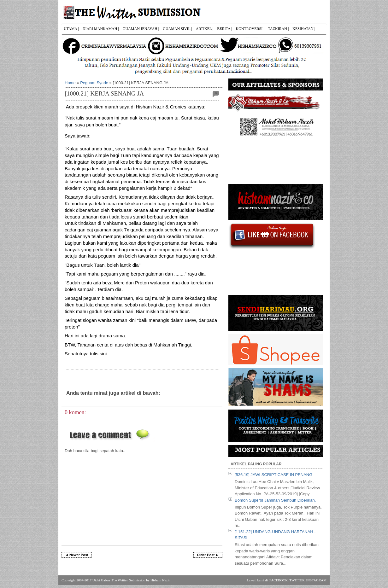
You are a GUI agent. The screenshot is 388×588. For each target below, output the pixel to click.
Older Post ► (208, 555)
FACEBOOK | (279, 580)
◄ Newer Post (77, 555)
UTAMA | (71, 29)
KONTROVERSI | (250, 29)
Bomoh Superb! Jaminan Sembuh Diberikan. (275, 500)
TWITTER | (298, 580)
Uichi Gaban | (102, 580)
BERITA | (224, 29)
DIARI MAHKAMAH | (101, 29)
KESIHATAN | (304, 29)
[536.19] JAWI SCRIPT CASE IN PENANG (273, 475)
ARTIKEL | (205, 29)
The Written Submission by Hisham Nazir (141, 580)
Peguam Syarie (94, 83)
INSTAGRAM (316, 580)
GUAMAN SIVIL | (177, 29)
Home (70, 83)
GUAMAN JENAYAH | (141, 29)
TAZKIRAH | (279, 29)
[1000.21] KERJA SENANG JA (104, 93)
